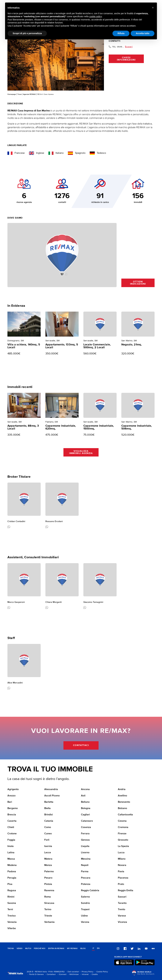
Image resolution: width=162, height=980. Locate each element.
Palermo (49, 872)
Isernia (48, 846)
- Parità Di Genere (35, 974)
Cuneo (48, 834)
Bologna (86, 808)
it (93, 948)
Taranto (122, 903)
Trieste (48, 916)
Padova (12, 872)
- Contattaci (50, 974)
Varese (122, 916)
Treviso (12, 916)
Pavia (121, 872)
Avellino (122, 796)
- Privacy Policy (86, 972)
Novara (122, 865)
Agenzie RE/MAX (29, 94)
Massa (11, 859)
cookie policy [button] (96, 16)
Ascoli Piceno (52, 796)
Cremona (123, 827)
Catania (49, 821)
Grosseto (123, 840)
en (98, 948)
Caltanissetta (125, 815)
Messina (86, 859)
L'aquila (85, 846)
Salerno (85, 897)
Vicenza (122, 922)
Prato (121, 884)
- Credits (93, 974)
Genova (85, 840)
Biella (47, 808)
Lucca (121, 853)
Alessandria (51, 789)
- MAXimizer (73, 974)
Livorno (85, 853)
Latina (11, 853)
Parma (85, 872)
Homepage (12, 94)
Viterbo (12, 928)
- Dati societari (72, 972)
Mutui (28, 948)
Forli (47, 840)
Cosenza (86, 827)
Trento (121, 910)
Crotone (12, 834)
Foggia (11, 840)
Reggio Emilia (126, 891)
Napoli (85, 865)
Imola (11, 846)
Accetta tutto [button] (143, 33)
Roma (48, 897)
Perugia (12, 878)
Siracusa (49, 903)
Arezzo (11, 796)
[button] (153, 8)
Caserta (12, 821)
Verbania (49, 922)
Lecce (48, 853)
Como (48, 827)
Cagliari (85, 815)
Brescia (12, 815)
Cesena (122, 821)
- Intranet (84, 974)
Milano (122, 859)
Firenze (122, 834)
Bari (10, 802)
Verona (85, 922)
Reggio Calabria (90, 891)
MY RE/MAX (72, 948)
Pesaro (48, 878)
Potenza (86, 884)
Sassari (122, 897)
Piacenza (123, 878)
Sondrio (85, 903)
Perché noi (40, 948)
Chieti (11, 827)
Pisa (10, 884)
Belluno (85, 802)
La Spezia (123, 846)
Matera (48, 859)
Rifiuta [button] (121, 33)
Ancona (85, 789)
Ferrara (85, 834)
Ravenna (49, 891)
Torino (48, 910)
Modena (12, 865)
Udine (84, 916)
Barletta (49, 802)
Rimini (11, 897)
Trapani (85, 910)
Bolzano (122, 808)
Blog (83, 948)
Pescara (86, 878)
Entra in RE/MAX (56, 948)
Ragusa (12, 891)
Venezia (12, 922)
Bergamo (13, 808)
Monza (48, 865)
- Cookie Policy (101, 972)
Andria (122, 789)
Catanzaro (87, 821)
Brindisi (49, 815)
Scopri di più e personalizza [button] (27, 33)
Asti (83, 796)
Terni (10, 910)
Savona (12, 903)
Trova (19, 94)
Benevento (124, 802)
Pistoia (48, 884)
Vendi (19, 948)
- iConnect (61, 974)
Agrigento (13, 789)
